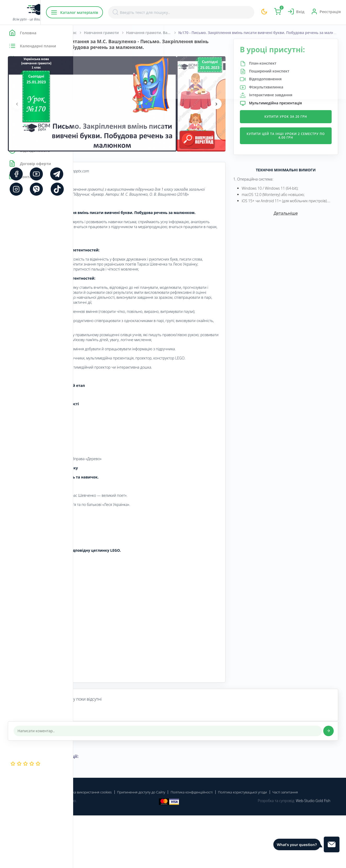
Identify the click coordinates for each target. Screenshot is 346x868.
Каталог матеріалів (107, 12)
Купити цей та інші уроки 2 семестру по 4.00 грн (298, 136)
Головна (89, 33)
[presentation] (90, 109)
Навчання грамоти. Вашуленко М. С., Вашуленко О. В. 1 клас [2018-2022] (226, 33)
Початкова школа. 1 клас (127, 33)
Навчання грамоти (174, 33)
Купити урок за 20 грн (298, 117)
